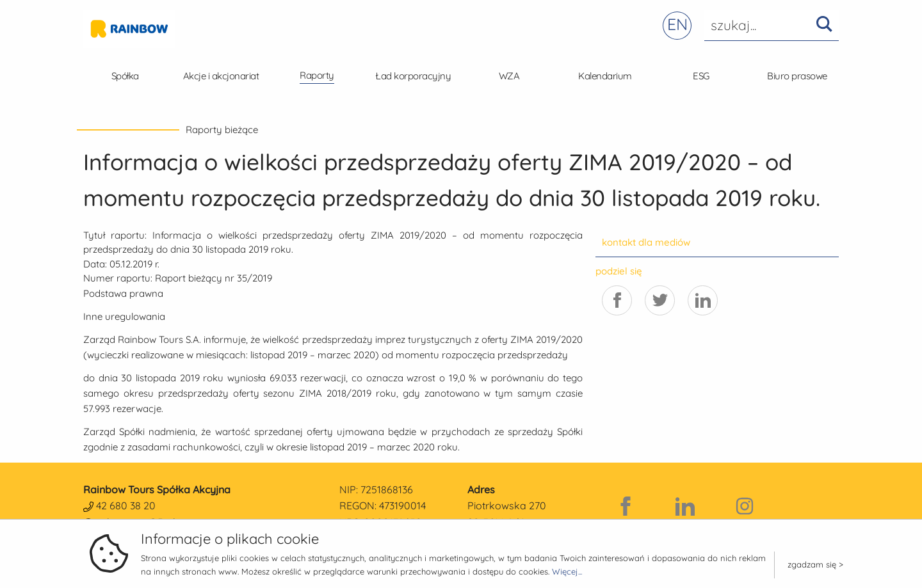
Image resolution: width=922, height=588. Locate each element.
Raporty (317, 75)
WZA (509, 76)
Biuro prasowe (797, 76)
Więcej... (567, 571)
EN (677, 24)
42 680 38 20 (126, 505)
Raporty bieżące (222, 130)
